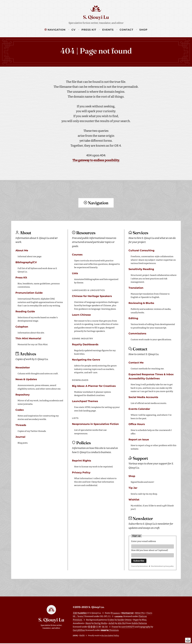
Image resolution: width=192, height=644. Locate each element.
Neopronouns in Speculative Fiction (95, 424)
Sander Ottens (124, 620)
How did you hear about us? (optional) (150, 550)
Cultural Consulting (141, 250)
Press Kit (89, 30)
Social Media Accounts (143, 397)
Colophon (22, 327)
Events (108, 30)
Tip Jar (133, 488)
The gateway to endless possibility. (96, 160)
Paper (136, 620)
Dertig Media (101, 624)
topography (145, 627)
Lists (75, 273)
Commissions (137, 333)
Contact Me (136, 362)
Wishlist (134, 499)
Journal (20, 437)
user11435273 (128, 627)
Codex (20, 410)
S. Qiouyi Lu (96, 17)
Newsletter (23, 367)
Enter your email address (144, 541)
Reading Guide (25, 311)
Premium (110, 631)
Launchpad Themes (85, 401)
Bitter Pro (140, 614)
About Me (22, 250)
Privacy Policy (81, 472)
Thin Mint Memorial (28, 338)
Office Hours (137, 424)
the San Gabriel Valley (110, 636)
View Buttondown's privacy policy (162, 567)
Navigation (55, 30)
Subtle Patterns (139, 624)
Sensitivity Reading (141, 269)
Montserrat (128, 614)
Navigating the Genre (86, 360)
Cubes (111, 620)
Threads (21, 425)
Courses (77, 254)
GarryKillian (79, 631)
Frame (115, 627)
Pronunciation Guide (29, 293)
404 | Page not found (96, 51)
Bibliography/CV (26, 262)
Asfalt (112, 624)
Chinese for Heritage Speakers (92, 296)
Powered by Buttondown (140, 567)
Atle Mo (121, 624)
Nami (88, 624)
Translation (136, 288)
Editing (133, 318)
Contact (126, 30)
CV (73, 30)
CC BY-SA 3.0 (98, 627)
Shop (143, 30)
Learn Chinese (81, 315)
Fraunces (116, 614)
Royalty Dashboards (85, 344)
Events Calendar (139, 409)
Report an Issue (139, 439)
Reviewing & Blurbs (141, 303)
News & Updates (26, 379)
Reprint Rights (82, 460)
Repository (23, 395)
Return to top (96, 214)
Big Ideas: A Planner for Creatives (94, 386)
